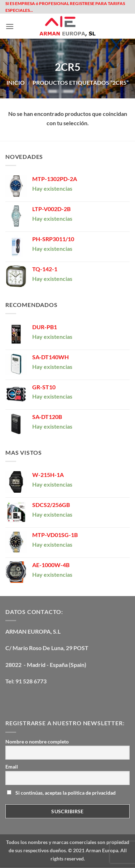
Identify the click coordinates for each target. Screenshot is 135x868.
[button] (10, 26)
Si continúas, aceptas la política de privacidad (61, 793)
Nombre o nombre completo (37, 742)
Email (12, 767)
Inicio (16, 82)
